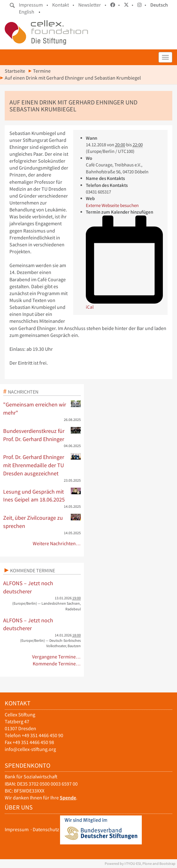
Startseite (15, 71)
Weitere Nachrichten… (57, 543)
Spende (68, 798)
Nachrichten (23, 392)
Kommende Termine (33, 570)
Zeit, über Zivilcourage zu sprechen (42, 522)
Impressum (17, 829)
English (27, 12)
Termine (42, 71)
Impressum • (33, 5)
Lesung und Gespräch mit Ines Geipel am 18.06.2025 (42, 496)
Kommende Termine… (57, 664)
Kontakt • (63, 5)
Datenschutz (46, 829)
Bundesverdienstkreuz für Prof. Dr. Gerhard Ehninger (42, 435)
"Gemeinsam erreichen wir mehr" (42, 408)
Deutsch (159, 5)
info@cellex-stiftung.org (30, 749)
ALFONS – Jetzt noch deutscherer (28, 587)
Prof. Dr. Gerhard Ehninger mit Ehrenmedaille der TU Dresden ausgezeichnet (42, 465)
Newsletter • (92, 5)
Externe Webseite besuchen (112, 205)
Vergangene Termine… (56, 657)
